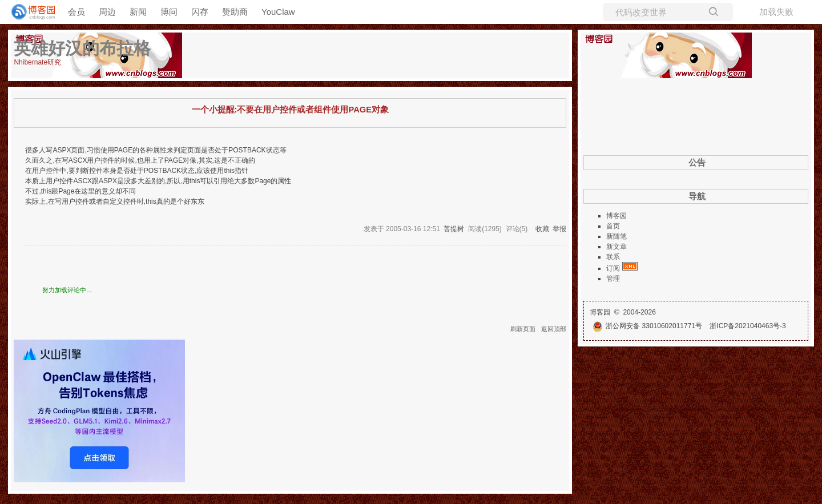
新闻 (138, 12)
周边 (107, 12)
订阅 (613, 268)
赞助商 (235, 12)
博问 (169, 12)
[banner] (29, 12)
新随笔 (616, 236)
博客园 (616, 216)
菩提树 (454, 229)
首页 (613, 226)
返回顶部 (554, 329)
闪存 (200, 12)
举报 (559, 229)
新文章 (616, 247)
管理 (613, 279)
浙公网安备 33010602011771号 (647, 326)
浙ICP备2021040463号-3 (748, 326)
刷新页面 (523, 329)
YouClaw (278, 12)
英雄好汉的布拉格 (82, 48)
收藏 (542, 229)
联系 (613, 257)
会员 (76, 12)
